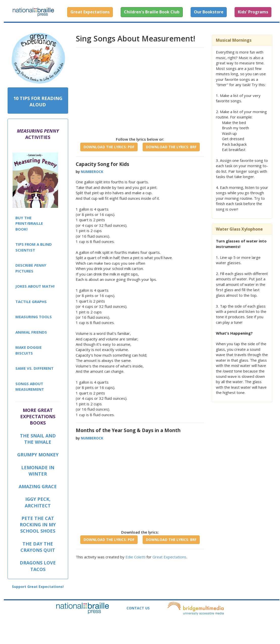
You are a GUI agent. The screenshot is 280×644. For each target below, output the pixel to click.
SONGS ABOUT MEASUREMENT (30, 387)
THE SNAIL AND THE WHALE (38, 439)
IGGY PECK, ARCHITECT (38, 502)
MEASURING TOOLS (34, 317)
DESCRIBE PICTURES (31, 268)
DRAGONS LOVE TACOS (38, 566)
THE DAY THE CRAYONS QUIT (38, 547)
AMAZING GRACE (38, 486)
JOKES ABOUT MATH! (35, 286)
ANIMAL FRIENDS (31, 332)
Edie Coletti (135, 557)
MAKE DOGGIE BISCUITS (29, 350)
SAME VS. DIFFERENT (34, 368)
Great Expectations (169, 557)
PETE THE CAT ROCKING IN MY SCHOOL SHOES (38, 525)
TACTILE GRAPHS (31, 302)
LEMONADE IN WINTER (38, 471)
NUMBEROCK (92, 172)
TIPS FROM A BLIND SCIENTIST (34, 247)
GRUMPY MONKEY (38, 455)
